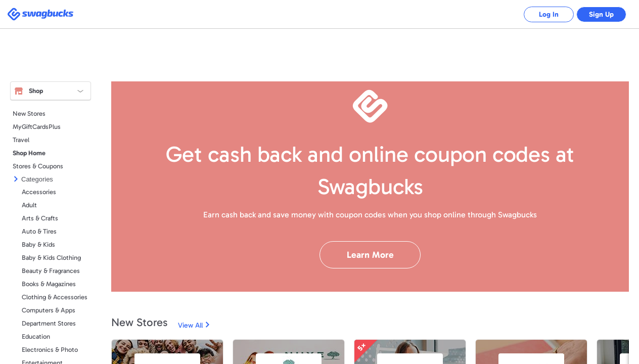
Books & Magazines (49, 284)
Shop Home (29, 153)
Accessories (39, 192)
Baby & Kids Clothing (51, 258)
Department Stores (49, 323)
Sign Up (601, 14)
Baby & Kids (38, 244)
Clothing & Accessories (55, 297)
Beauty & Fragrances (51, 271)
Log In (548, 14)
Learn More (370, 255)
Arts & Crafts (40, 218)
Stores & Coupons (38, 166)
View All (190, 325)
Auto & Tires (39, 231)
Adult (29, 205)
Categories (37, 179)
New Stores (29, 113)
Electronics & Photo (50, 350)
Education (36, 336)
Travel (21, 140)
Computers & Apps (49, 310)
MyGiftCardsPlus (37, 127)
